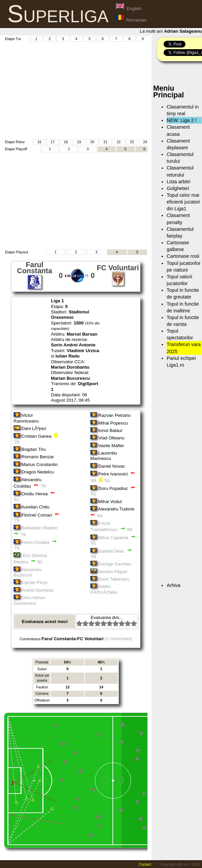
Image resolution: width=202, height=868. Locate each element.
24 (145, 142)
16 (39, 142)
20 (92, 142)
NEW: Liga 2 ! (182, 120)
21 (105, 142)
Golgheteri (178, 188)
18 (66, 142)
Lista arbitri (178, 182)
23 (132, 142)
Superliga (58, 14)
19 (79, 142)
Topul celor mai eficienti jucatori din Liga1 (183, 202)
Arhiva (174, 585)
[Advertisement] (102, 90)
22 (119, 142)
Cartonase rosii (183, 256)
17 (53, 142)
